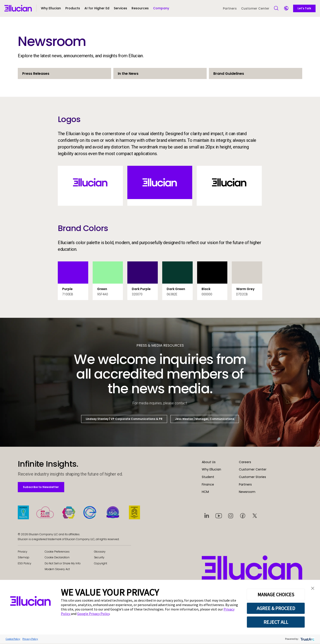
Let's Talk (304, 8)
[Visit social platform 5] (255, 516)
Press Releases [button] (36, 74)
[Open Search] (276, 8)
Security (99, 558)
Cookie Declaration (57, 558)
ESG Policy (25, 564)
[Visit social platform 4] (243, 516)
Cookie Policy (13, 639)
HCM (205, 492)
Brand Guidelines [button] (229, 74)
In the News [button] (128, 74)
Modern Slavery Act (57, 570)
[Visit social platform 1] (207, 516)
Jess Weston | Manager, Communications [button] (205, 419)
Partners (230, 8)
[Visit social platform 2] (219, 516)
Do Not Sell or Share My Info (63, 564)
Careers (245, 462)
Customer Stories (252, 477)
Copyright (101, 564)
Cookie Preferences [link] (57, 552)
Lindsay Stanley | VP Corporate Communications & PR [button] (124, 419)
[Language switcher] (287, 9)
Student (208, 477)
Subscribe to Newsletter (44, 487)
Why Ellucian (211, 469)
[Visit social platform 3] (231, 516)
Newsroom (247, 492)
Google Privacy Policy (93, 614)
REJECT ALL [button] (276, 623)
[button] (73, 10)
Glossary (100, 552)
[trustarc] (307, 639)
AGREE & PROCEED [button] (276, 609)
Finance (208, 484)
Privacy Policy (30, 639)
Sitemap (24, 558)
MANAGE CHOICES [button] (276, 595)
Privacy (23, 552)
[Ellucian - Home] (18, 8)
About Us (209, 462)
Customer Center (255, 8)
